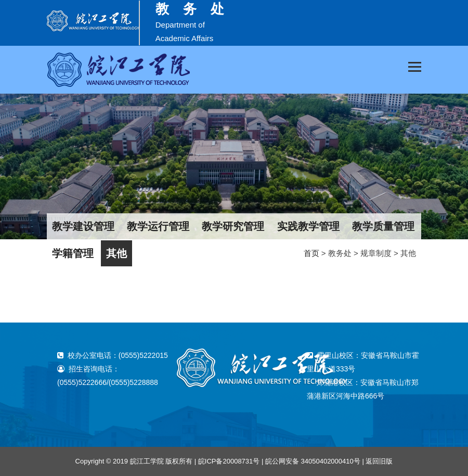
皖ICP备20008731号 (229, 461)
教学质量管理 (383, 226)
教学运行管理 (158, 226)
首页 (311, 253)
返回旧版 (379, 461)
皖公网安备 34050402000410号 (313, 461)
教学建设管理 (83, 226)
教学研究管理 (233, 226)
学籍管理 (73, 253)
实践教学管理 (308, 226)
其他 (116, 253)
